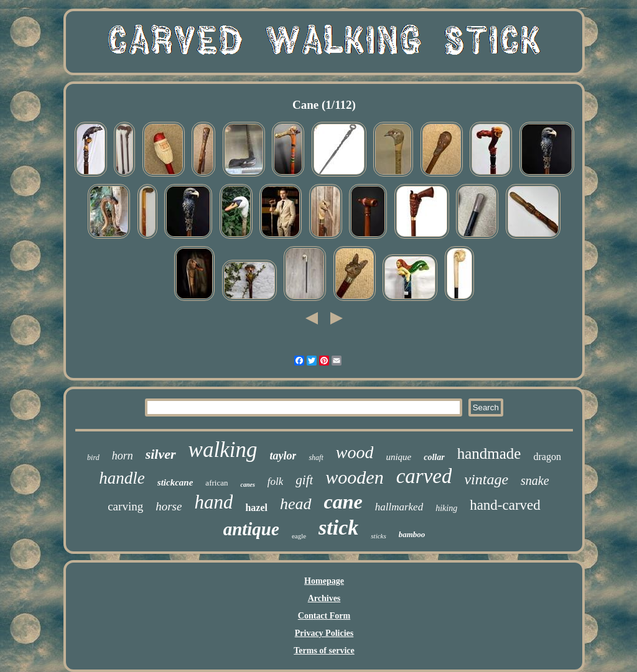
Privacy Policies (324, 633)
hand (213, 502)
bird (93, 458)
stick (338, 527)
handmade (489, 453)
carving (125, 506)
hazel (256, 508)
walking (223, 450)
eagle (299, 536)
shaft (316, 458)
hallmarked (399, 507)
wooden (354, 477)
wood (355, 452)
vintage (486, 479)
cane (343, 502)
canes (247, 485)
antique (251, 529)
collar (434, 457)
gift (304, 480)
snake (535, 481)
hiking (446, 508)
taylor (283, 456)
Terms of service (324, 651)
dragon (547, 457)
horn (123, 456)
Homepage (324, 581)
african (216, 483)
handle (122, 478)
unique (398, 457)
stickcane (175, 482)
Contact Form (324, 616)
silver (161, 454)
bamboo (412, 534)
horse (169, 506)
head (296, 504)
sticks (378, 536)
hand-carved (505, 505)
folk (276, 481)
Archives (324, 598)
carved (424, 476)
